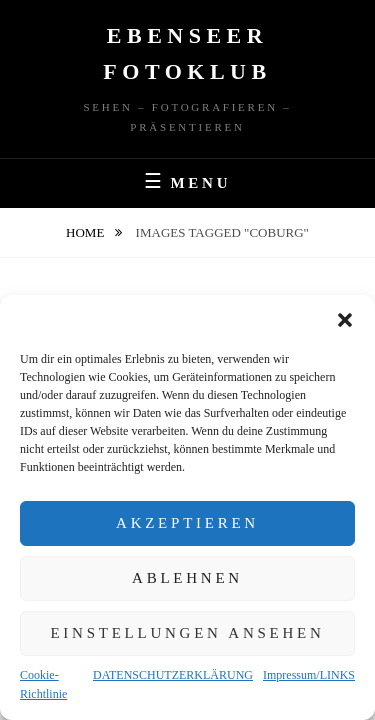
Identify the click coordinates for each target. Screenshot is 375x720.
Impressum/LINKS (309, 675)
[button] (345, 320)
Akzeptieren (187, 523)
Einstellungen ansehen (187, 633)
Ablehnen (187, 578)
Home (87, 232)
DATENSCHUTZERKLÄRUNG (173, 675)
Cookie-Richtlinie (43, 685)
